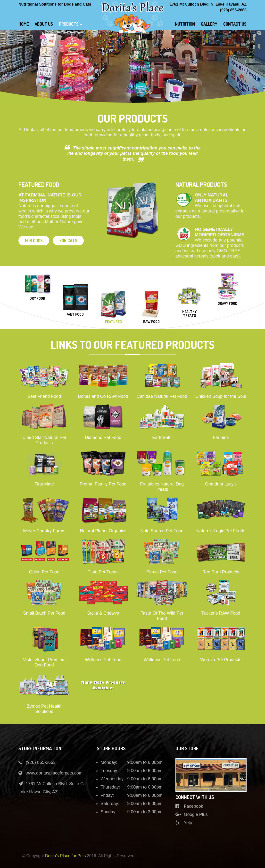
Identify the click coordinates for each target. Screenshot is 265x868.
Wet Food (75, 315)
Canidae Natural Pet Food (162, 396)
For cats (68, 241)
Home (24, 24)
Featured (113, 322)
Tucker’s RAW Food (221, 613)
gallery (209, 24)
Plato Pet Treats (103, 572)
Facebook (189, 806)
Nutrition (185, 24)
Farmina (221, 438)
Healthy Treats (189, 314)
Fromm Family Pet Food (103, 484)
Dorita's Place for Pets (66, 856)
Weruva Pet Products (221, 660)
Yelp (184, 823)
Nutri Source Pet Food (162, 531)
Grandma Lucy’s (221, 484)
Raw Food (151, 322)
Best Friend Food (44, 396)
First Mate (44, 484)
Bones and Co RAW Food (103, 396)
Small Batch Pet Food (44, 613)
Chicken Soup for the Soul (221, 396)
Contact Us (235, 24)
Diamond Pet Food (103, 438)
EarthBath (162, 438)
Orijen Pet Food (44, 572)
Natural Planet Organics (103, 531)
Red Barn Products (221, 572)
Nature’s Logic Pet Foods (221, 531)
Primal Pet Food (162, 572)
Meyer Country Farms (44, 531)
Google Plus (192, 814)
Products (70, 24)
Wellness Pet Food (103, 660)
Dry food (37, 299)
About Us (44, 24)
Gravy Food (228, 304)
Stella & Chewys (103, 613)
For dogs (34, 241)
